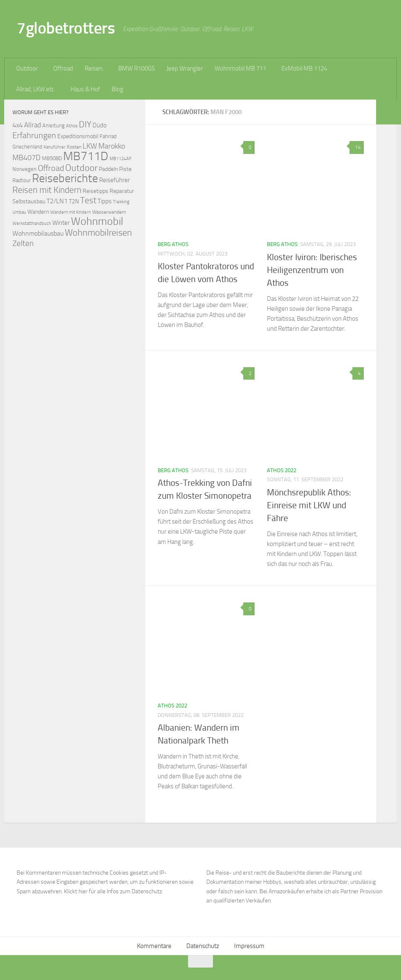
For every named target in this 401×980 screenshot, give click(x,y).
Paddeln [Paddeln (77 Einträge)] (108, 169)
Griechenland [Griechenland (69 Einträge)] (27, 147)
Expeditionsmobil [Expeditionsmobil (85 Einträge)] (78, 136)
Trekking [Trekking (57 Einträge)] (121, 202)
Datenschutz (203, 946)
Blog (117, 89)
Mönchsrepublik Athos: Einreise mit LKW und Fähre (309, 505)
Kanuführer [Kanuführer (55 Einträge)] (55, 147)
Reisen (94, 68)
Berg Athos (173, 244)
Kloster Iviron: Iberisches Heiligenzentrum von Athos (312, 270)
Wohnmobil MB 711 (240, 68)
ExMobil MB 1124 (304, 68)
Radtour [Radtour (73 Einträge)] (22, 180)
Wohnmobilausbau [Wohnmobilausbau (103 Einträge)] (38, 233)
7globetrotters (66, 28)
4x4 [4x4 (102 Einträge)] (18, 125)
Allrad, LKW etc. (36, 89)
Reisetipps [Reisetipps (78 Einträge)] (95, 191)
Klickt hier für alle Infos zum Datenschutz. (114, 891)
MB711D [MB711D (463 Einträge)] (86, 156)
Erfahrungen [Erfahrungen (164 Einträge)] (34, 135)
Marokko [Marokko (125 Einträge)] (112, 146)
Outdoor (27, 68)
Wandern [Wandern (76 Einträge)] (38, 212)
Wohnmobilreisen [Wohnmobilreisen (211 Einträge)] (98, 233)
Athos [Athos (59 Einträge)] (72, 126)
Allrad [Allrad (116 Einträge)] (33, 125)
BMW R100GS (137, 68)
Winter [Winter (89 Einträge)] (61, 223)
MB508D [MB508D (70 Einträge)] (52, 158)
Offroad (63, 68)
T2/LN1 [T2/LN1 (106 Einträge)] (57, 201)
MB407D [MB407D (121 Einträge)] (27, 158)
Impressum (249, 946)
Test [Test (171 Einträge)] (88, 200)
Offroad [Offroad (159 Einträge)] (51, 168)
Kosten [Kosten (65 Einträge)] (74, 147)
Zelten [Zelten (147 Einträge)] (23, 243)
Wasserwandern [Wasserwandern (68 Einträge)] (109, 212)
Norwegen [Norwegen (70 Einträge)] (24, 169)
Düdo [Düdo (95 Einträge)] (100, 125)
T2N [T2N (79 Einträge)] (74, 201)
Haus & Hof (85, 89)
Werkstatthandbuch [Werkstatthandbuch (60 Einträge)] (32, 223)
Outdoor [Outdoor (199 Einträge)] (81, 168)
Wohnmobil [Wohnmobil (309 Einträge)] (97, 221)
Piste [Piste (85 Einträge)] (125, 169)
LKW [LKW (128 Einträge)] (90, 146)
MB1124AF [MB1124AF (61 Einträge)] (121, 158)
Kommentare (154, 946)
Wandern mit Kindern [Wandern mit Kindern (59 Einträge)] (71, 212)
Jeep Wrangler (185, 68)
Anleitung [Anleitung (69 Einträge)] (54, 126)
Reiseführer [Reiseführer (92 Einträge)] (115, 180)
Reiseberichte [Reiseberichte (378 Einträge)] (65, 178)
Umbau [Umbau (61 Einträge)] (19, 212)
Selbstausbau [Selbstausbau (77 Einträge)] (29, 201)
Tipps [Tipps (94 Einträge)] (105, 201)
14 (357, 147)
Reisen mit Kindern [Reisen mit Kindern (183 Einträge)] (47, 190)
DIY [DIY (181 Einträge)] (85, 124)
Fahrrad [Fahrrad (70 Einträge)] (108, 136)
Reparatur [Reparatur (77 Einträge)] (122, 191)
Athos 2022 (282, 470)
